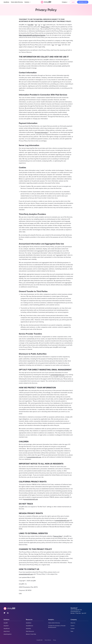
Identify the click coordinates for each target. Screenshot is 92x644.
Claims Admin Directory (17, 2)
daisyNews (6, 2)
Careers (72, 626)
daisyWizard (7, 629)
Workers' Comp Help (31, 634)
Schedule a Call (83, 2)
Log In (73, 2)
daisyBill (6, 623)
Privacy (55, 640)
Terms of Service (48, 640)
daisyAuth (6, 626)
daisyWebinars (29, 626)
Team (72, 631)
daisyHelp (28, 629)
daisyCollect (7, 631)
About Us (73, 623)
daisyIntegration (8, 634)
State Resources (30, 631)
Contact (73, 629)
